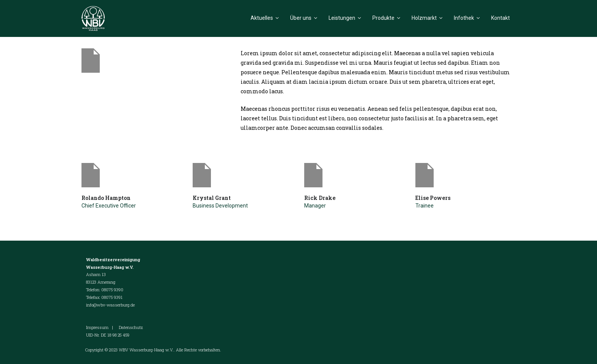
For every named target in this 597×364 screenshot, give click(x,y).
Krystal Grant (212, 198)
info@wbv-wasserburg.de (110, 305)
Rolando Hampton (106, 198)
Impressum (97, 327)
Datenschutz (131, 327)
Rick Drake (320, 198)
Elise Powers (433, 198)
